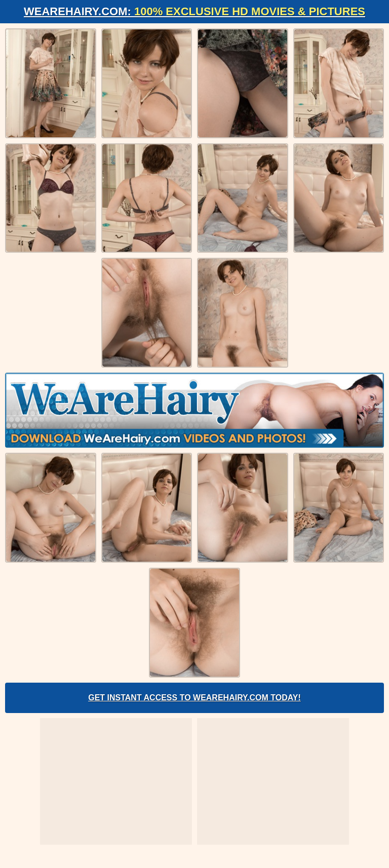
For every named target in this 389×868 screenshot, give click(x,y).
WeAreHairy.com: (194, 11)
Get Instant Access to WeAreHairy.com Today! (194, 698)
